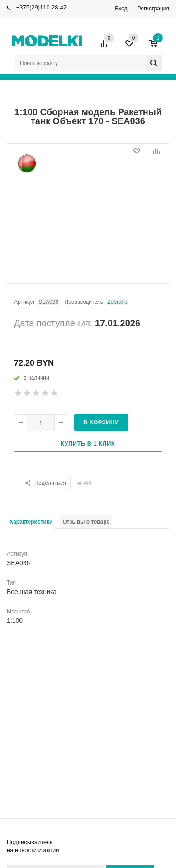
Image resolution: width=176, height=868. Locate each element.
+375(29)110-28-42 (42, 7)
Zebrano (117, 302)
